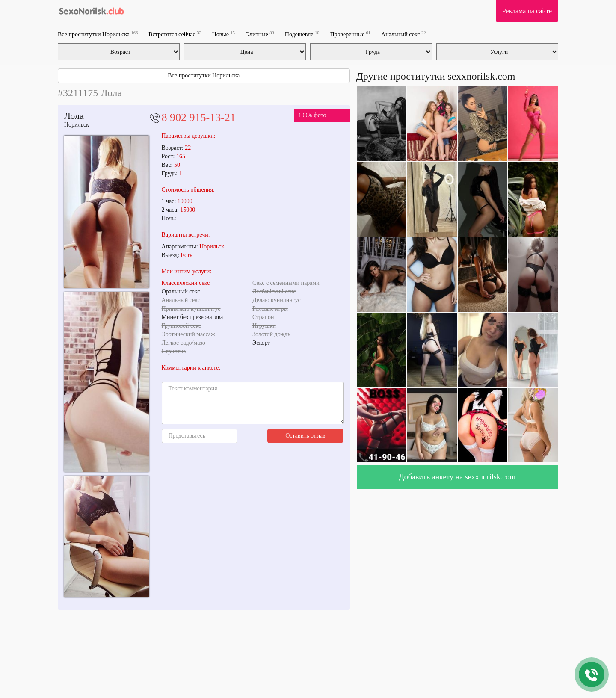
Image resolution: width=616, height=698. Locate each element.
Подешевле (302, 34)
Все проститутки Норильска (98, 34)
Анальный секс (403, 34)
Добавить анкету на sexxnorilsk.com (457, 477)
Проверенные (350, 34)
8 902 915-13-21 (199, 117)
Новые (224, 34)
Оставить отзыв (305, 436)
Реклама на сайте (527, 11)
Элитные (260, 34)
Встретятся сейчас (175, 34)
